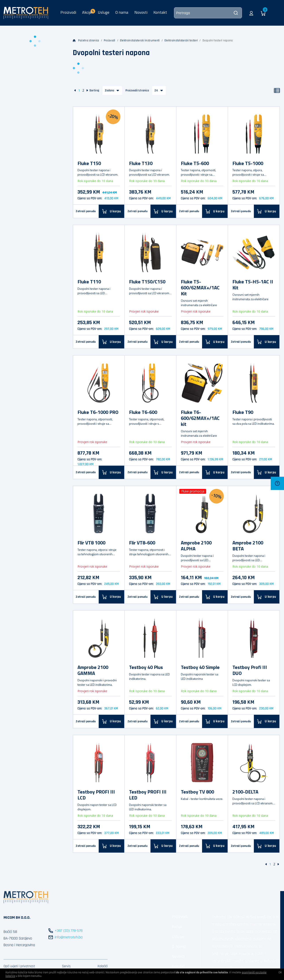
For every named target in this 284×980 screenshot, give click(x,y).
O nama (122, 12)
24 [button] (156, 90)
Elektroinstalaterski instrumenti (140, 40)
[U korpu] (112, 211)
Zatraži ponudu (86, 211)
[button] (251, 13)
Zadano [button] (109, 90)
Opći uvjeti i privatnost (19, 966)
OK (280, 972)
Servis (66, 966)
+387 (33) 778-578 (69, 931)
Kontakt (160, 12)
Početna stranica (86, 40)
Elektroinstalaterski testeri (181, 40)
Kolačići (103, 966)
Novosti (141, 12)
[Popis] (277, 90)
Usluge (104, 12)
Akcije (177, 927)
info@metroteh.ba (69, 937)
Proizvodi (68, 12)
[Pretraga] (208, 13)
